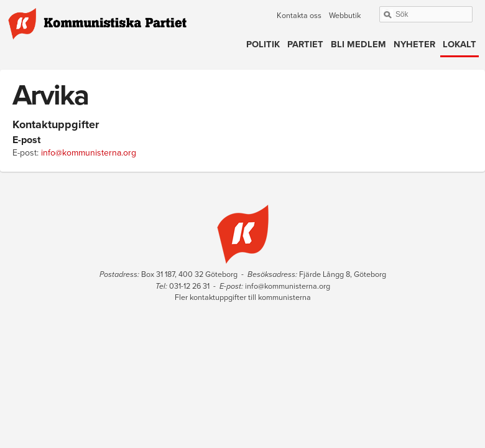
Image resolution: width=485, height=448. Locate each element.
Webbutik (345, 16)
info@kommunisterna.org (89, 153)
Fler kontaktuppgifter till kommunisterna (243, 297)
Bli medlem (358, 44)
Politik (263, 44)
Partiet (305, 44)
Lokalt (460, 44)
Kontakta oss (299, 16)
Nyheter (414, 44)
